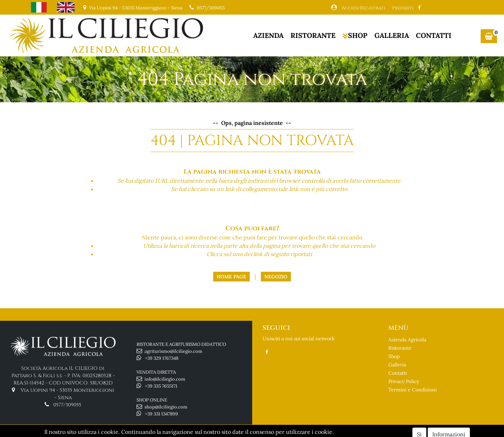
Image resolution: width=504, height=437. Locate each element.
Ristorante (400, 348)
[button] (489, 36)
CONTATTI (434, 35)
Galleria (397, 365)
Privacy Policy (404, 381)
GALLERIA (392, 35)
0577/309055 (211, 8)
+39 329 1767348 (162, 358)
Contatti (398, 373)
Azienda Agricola (407, 340)
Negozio (276, 277)
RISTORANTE (313, 35)
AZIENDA (268, 35)
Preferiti (403, 8)
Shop (394, 356)
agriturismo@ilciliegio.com (173, 351)
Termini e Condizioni (413, 390)
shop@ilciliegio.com (166, 407)
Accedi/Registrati (363, 8)
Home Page (231, 277)
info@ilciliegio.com (165, 379)
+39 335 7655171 (161, 386)
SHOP (355, 35)
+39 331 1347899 (161, 414)
